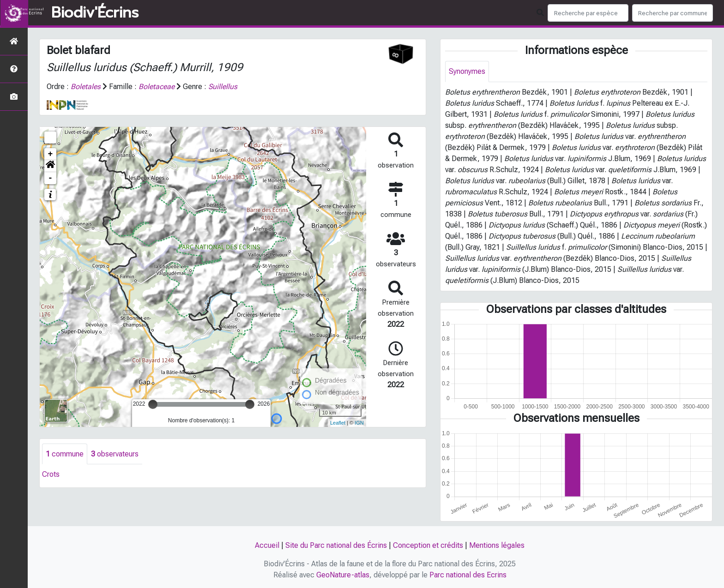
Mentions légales (497, 545)
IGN (359, 423)
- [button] (51, 178)
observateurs (115, 454)
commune (65, 454)
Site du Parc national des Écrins (336, 545)
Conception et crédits (428, 545)
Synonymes (467, 71)
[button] (50, 166)
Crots (51, 475)
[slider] (153, 404)
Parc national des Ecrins (468, 575)
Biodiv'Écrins (95, 13)
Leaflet (338, 423)
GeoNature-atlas (343, 575)
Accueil (267, 545)
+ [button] (51, 154)
